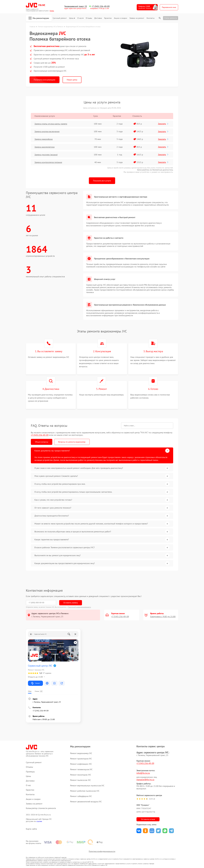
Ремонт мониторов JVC (81, 775)
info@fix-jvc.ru (143, 773)
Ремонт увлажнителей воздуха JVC (86, 802)
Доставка (98, 18)
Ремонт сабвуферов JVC (81, 796)
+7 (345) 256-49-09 (101, 6)
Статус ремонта (171, 18)
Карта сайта (31, 829)
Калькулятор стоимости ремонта (41, 808)
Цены (72, 18)
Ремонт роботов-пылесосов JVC (85, 791)
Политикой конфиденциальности (79, 607)
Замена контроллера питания (48, 162)
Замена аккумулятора (44, 147)
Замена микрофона (44, 139)
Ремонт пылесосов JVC (80, 780)
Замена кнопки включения (47, 131)
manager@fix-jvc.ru (145, 780)
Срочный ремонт (60, 18)
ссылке (39, 821)
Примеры (30, 772)
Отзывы (89, 18)
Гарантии (108, 18)
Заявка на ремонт (137, 18)
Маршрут (35, 683)
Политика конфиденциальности (102, 851)
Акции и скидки (120, 18)
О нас (80, 18)
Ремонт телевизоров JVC (81, 769)
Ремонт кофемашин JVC (81, 764)
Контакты (151, 18)
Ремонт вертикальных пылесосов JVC (87, 786)
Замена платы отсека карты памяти (51, 124)
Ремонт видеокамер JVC (81, 753)
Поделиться (139, 831)
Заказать (163, 124)
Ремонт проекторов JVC (81, 759)
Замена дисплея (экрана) (46, 155)
